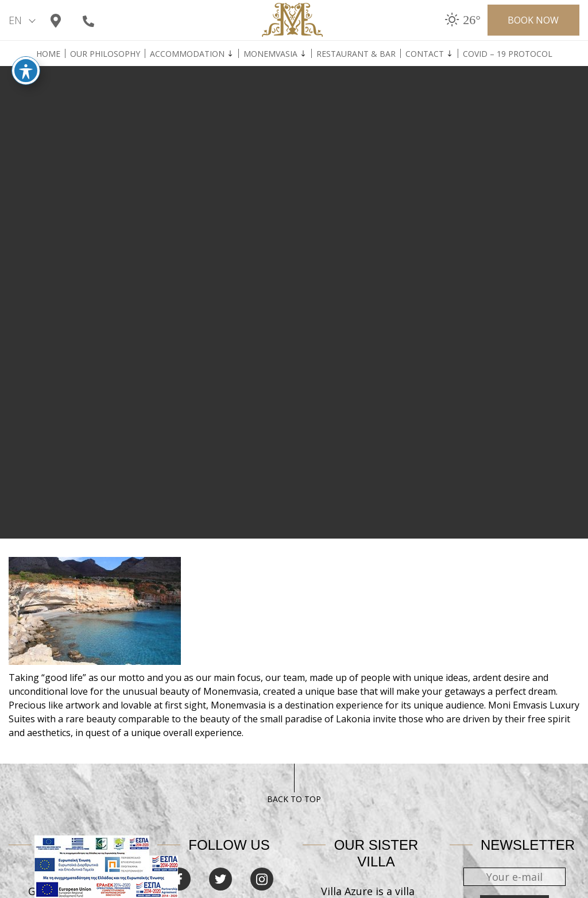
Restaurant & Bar (356, 54)
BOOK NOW (533, 20)
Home (48, 54)
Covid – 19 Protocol (508, 54)
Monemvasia (270, 54)
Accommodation (187, 54)
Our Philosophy (105, 54)
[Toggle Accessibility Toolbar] (26, 63)
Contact (425, 54)
